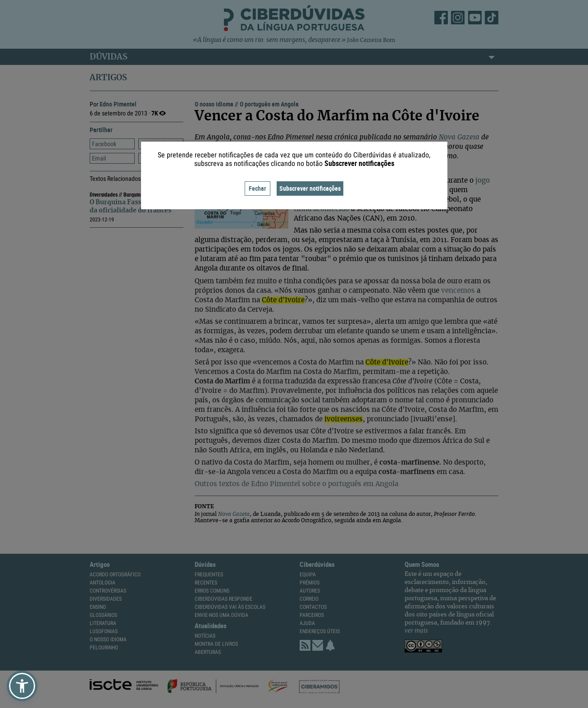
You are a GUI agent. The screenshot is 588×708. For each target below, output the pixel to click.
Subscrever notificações (310, 188)
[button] (22, 686)
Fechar (258, 188)
